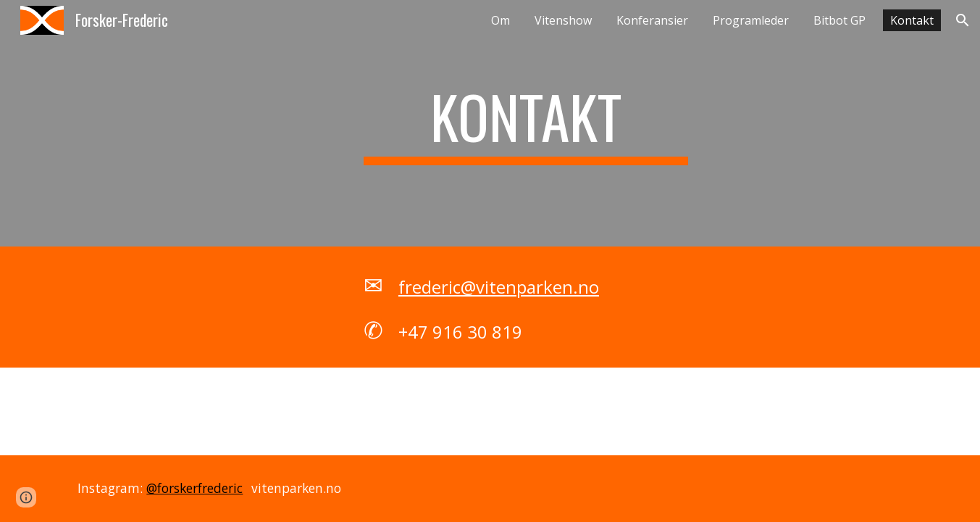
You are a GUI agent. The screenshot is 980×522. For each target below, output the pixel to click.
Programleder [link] (751, 20)
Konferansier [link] (652, 20)
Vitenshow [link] (563, 20)
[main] (526, 123)
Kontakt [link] (912, 20)
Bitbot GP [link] (839, 20)
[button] (963, 20)
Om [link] (501, 20)
